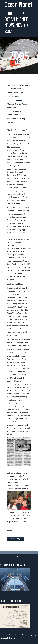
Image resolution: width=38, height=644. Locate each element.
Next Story (16, 539)
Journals (17, 86)
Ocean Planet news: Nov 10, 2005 (17, 26)
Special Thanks (18, 557)
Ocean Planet (18, 5)
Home (9, 86)
